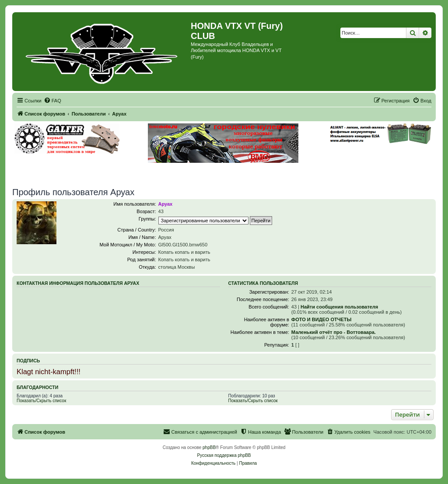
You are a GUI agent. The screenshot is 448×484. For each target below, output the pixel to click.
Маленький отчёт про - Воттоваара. (334, 332)
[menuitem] (52, 101)
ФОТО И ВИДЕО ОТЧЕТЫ (321, 319)
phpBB (209, 447)
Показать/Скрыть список (41, 401)
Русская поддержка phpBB (224, 455)
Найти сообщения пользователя (339, 307)
